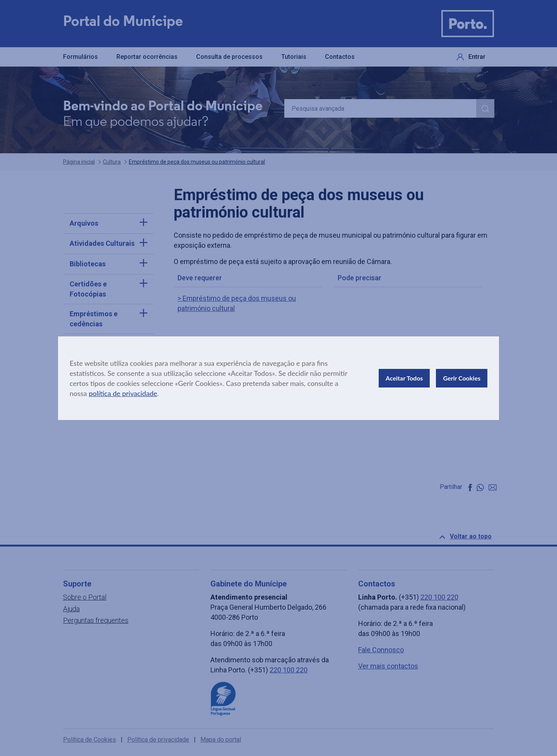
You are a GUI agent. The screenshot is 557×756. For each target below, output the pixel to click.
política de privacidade (123, 393)
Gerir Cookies (462, 378)
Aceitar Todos (404, 378)
